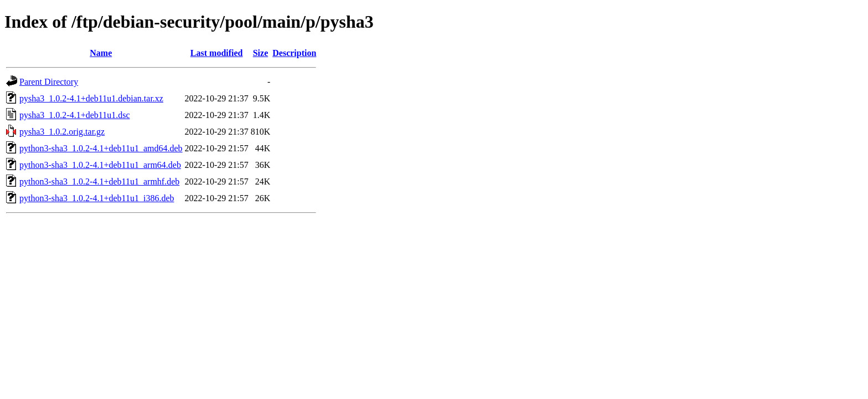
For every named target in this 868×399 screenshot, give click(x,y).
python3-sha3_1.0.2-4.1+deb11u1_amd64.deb (101, 148)
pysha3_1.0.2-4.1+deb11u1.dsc (75, 115)
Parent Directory (49, 82)
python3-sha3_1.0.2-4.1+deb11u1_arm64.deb (100, 165)
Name (101, 53)
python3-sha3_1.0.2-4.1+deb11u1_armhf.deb (99, 181)
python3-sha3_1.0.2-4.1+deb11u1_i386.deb (97, 198)
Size (261, 53)
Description (294, 53)
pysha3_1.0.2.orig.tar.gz (62, 132)
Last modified (217, 53)
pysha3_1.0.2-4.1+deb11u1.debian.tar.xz (91, 98)
